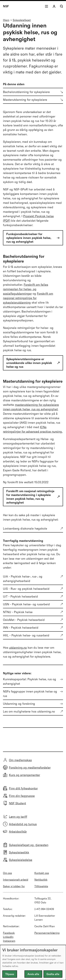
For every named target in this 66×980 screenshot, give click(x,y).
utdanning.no (18, 648)
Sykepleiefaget (22, 20)
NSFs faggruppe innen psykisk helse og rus (30, 694)
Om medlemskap (20, 760)
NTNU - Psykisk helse (18, 612)
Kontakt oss (42, 873)
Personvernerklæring (47, 933)
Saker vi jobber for (14, 886)
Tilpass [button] (10, 974)
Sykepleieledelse (21, 860)
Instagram (9, 941)
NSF (6, 6)
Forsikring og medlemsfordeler (30, 768)
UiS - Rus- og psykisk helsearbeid (26, 589)
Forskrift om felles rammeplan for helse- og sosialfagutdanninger (26, 289)
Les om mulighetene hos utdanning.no (29, 711)
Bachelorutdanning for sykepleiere (26, 92)
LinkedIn (8, 937)
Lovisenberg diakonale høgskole (25, 528)
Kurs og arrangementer (24, 775)
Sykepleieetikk (19, 852)
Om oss (7, 873)
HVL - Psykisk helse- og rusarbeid (26, 635)
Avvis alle (33, 974)
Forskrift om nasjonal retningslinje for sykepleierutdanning (28, 298)
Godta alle (53, 974)
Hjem (6, 20)
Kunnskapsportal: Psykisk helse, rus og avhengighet (30, 681)
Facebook (9, 933)
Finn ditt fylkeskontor (23, 788)
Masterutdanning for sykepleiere (25, 100)
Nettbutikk (41, 880)
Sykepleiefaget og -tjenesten (29, 845)
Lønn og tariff (18, 817)
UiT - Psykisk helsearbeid (20, 596)
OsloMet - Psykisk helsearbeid (24, 620)
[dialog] (33, 962)
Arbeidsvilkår (18, 832)
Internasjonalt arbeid (16, 880)
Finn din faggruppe (22, 796)
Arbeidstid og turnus (23, 824)
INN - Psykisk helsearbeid (21, 628)
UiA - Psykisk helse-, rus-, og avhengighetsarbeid (23, 579)
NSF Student (17, 803)
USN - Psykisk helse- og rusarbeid (26, 604)
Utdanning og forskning (19, 704)
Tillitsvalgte (41, 886)
